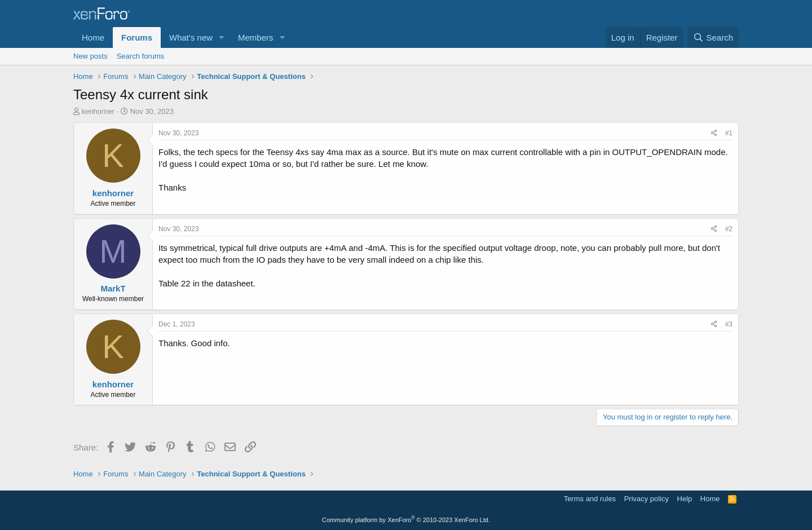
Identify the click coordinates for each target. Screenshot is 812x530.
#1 (729, 133)
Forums (137, 37)
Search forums (141, 56)
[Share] (714, 133)
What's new (191, 37)
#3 (729, 324)
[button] (222, 37)
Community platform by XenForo (406, 520)
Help (685, 499)
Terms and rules (590, 499)
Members (256, 37)
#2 (729, 229)
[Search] (713, 37)
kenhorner (98, 111)
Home (93, 37)
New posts (91, 56)
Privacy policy (646, 499)
